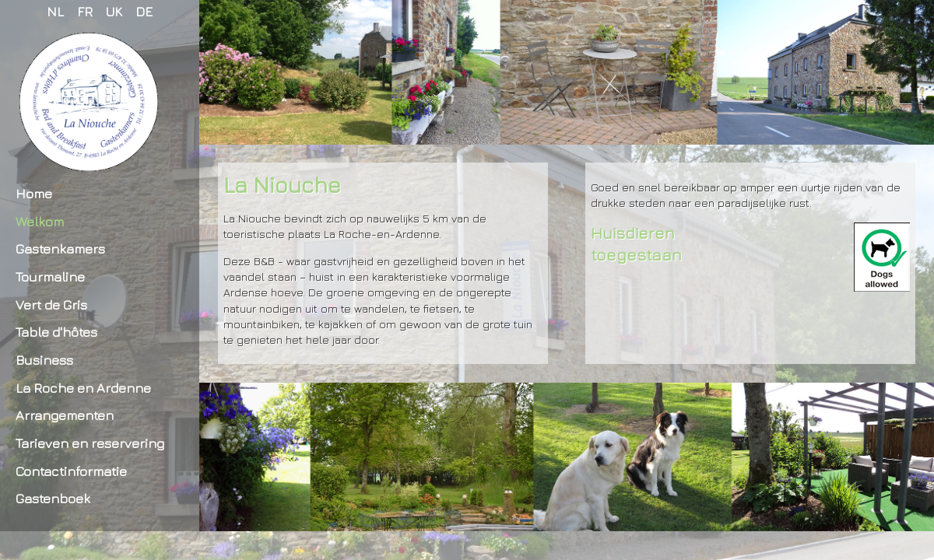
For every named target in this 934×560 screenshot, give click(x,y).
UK (114, 11)
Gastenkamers (60, 248)
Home (34, 193)
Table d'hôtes (56, 332)
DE (144, 11)
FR (85, 11)
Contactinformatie (71, 471)
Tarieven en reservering (90, 443)
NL (55, 11)
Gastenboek (53, 498)
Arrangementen (65, 415)
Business (44, 360)
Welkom (40, 221)
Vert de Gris (51, 304)
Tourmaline (50, 276)
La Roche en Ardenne (83, 388)
